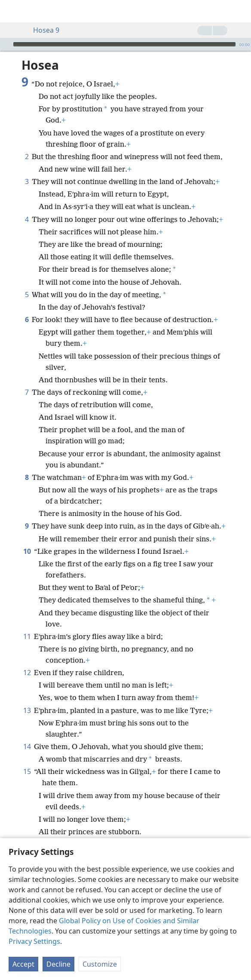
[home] (13, 11)
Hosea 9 (42, 30)
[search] (240, 11)
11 (27, 636)
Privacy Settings (34, 941)
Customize (100, 964)
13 (27, 710)
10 (27, 551)
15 (27, 771)
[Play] (6, 44)
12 (27, 673)
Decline (58, 964)
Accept (23, 964)
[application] (125, 44)
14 (27, 747)
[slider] (124, 44)
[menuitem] (13, 11)
